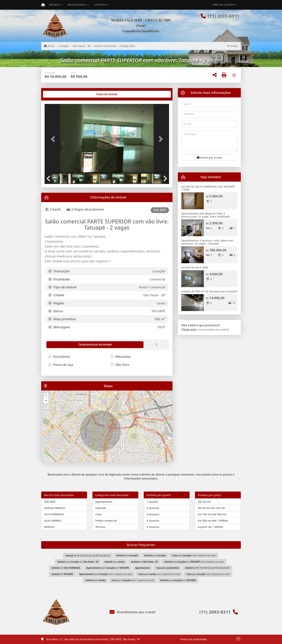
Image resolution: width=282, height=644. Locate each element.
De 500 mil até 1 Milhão (213, 520)
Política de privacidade (193, 639)
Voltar (233, 46)
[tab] (56, 94)
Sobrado (101, 508)
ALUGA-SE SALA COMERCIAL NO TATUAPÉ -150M (208, 188)
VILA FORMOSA (54, 514)
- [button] (46, 401)
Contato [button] (100, 5)
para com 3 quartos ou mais (208, 574)
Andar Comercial (105, 46)
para (127, 555)
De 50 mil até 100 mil (211, 508)
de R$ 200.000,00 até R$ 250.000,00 (88, 556)
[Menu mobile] (43, 5)
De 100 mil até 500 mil (212, 514)
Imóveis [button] (54, 5)
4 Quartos (153, 520)
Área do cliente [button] (223, 5)
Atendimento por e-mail (132, 612)
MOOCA (49, 527)
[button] (54, 139)
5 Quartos (153, 527)
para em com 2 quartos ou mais (194, 562)
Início (49, 46)
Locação (64, 46)
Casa (98, 514)
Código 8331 (127, 46)
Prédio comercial (106, 520)
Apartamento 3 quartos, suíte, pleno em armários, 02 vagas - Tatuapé (207, 242)
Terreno (100, 527)
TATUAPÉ (50, 502)
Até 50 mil (204, 502)
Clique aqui (189, 329)
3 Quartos (153, 514)
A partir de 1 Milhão (211, 527)
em (144, 562)
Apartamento (104, 502)
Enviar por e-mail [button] (209, 157)
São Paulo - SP (82, 46)
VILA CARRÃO (53, 520)
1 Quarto (152, 502)
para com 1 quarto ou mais (133, 580)
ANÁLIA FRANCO (55, 508)
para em (78, 562)
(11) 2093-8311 (224, 16)
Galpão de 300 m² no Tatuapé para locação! (209, 291)
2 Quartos (153, 508)
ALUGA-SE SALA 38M (195, 267)
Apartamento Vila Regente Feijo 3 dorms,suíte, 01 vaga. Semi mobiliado (206, 215)
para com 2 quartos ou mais (194, 555)
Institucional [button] (77, 5)
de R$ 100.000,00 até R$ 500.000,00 (207, 568)
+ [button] (46, 395)
